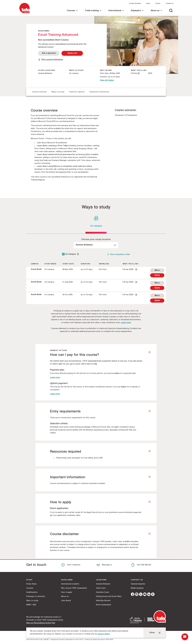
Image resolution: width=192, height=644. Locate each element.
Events (158, 4)
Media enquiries (137, 588)
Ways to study (58, 92)
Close (152, 633)
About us (65, 597)
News (148, 4)
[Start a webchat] (71, 565)
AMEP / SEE (31, 605)
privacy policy (104, 634)
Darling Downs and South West (109, 597)
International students (70, 584)
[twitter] (141, 595)
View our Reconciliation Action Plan (41, 623)
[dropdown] (96, 245)
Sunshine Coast (103, 592)
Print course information (52, 60)
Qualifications (32, 592)
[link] (72, 13)
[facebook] (133, 595)
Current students (135, 4)
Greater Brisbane (103, 584)
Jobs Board (66, 601)
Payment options (77, 92)
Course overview (39, 92)
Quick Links (67, 580)
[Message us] (104, 565)
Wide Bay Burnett (103, 601)
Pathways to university (36, 597)
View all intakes (107, 80)
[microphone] (153, 595)
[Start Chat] (185, 637)
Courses (30, 588)
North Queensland (103, 605)
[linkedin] (149, 595)
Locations (101, 580)
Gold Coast (101, 588)
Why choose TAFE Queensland (74, 588)
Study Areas (31, 584)
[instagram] (137, 595)
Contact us (170, 4)
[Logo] (24, 13)
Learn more (126, 323)
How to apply (67, 592)
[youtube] (145, 595)
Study (29, 580)
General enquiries (138, 584)
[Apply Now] (72, 53)
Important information (99, 92)
